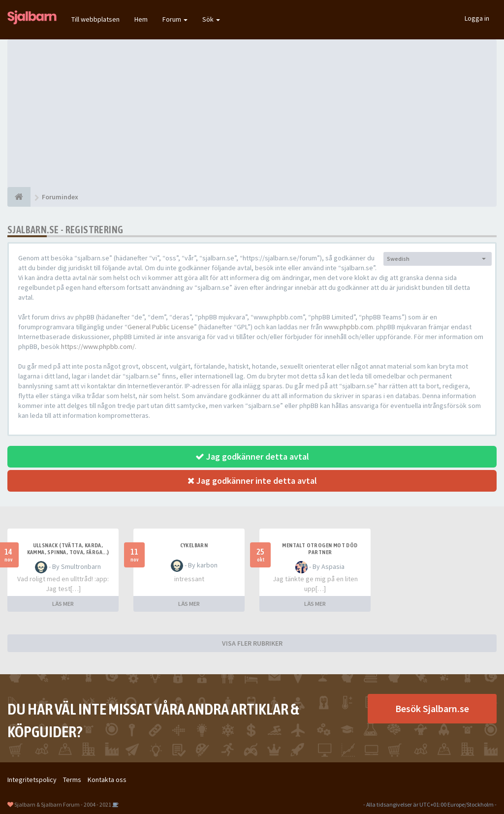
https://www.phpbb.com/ (98, 346)
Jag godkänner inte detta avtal (252, 481)
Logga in (477, 18)
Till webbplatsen (95, 19)
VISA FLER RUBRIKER (252, 643)
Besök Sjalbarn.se (432, 708)
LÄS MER (63, 604)
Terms (72, 780)
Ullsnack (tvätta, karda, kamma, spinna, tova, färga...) (68, 549)
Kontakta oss (107, 780)
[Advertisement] (252, 113)
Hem (141, 19)
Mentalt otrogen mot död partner (320, 549)
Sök (211, 19)
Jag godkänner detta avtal (252, 456)
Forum (175, 19)
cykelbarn (194, 545)
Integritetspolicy (32, 780)
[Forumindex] (19, 197)
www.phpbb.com (348, 327)
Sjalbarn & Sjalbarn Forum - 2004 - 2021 (63, 804)
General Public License (161, 327)
